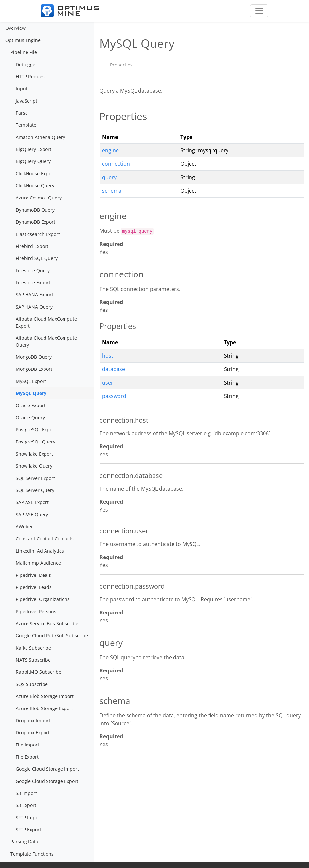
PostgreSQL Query (36, 442)
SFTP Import (29, 817)
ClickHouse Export (35, 173)
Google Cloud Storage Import (47, 769)
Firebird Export (32, 246)
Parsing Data (24, 842)
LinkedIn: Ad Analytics (40, 551)
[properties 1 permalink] (96, 326)
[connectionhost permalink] (96, 420)
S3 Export (26, 805)
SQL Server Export (35, 478)
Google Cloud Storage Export (47, 781)
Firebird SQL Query (37, 258)
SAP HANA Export (35, 295)
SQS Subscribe (32, 684)
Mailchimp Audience (38, 563)
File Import (27, 745)
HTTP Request (31, 76)
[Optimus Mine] (70, 11)
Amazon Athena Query (40, 137)
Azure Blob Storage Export (44, 708)
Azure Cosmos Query (39, 198)
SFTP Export (28, 830)
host (108, 356)
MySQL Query (31, 393)
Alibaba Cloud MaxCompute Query (46, 341)
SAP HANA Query (34, 307)
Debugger (27, 64)
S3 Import (26, 793)
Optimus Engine (23, 40)
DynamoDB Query (35, 210)
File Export (27, 757)
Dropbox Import (33, 720)
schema (112, 191)
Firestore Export (33, 283)
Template (26, 125)
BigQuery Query (33, 161)
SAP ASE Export (32, 502)
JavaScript (27, 101)
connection (116, 164)
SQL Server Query (35, 490)
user (108, 383)
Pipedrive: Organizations (43, 599)
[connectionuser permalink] (96, 531)
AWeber (24, 527)
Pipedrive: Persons (36, 611)
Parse (22, 113)
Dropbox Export (33, 733)
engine (110, 150)
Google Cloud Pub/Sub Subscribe (52, 636)
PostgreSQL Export (36, 430)
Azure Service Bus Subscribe (47, 623)
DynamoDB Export (36, 222)
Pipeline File (24, 52)
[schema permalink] (96, 701)
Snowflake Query (34, 466)
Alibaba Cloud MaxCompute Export (46, 322)
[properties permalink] (96, 116)
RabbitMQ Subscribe (38, 672)
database (114, 369)
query (109, 177)
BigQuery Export (34, 149)
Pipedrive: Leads (34, 587)
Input (22, 89)
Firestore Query (33, 270)
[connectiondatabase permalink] (96, 476)
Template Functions (32, 854)
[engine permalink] (96, 216)
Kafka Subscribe (33, 648)
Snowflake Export (34, 454)
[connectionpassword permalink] (96, 586)
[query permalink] (96, 643)
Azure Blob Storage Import (45, 696)
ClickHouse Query (35, 186)
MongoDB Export (34, 369)
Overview (15, 28)
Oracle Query (30, 417)
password (114, 396)
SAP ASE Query (32, 514)
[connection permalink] (96, 274)
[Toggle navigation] (259, 11)
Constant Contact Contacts (45, 539)
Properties (121, 65)
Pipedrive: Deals (33, 575)
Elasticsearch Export (38, 234)
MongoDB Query (34, 357)
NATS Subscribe (33, 660)
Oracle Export (31, 405)
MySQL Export (31, 381)
